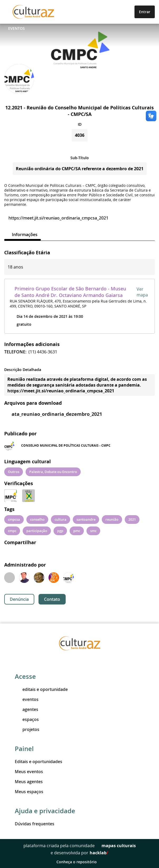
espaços (27, 719)
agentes (27, 709)
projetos (27, 729)
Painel (24, 749)
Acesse (25, 676)
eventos (27, 699)
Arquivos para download (33, 403)
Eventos (16, 28)
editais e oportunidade (41, 689)
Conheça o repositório (79, 862)
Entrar (145, 12)
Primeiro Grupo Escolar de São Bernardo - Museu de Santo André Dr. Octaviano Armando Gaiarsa (70, 292)
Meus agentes (29, 782)
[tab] (23, 235)
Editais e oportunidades (38, 762)
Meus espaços (29, 792)
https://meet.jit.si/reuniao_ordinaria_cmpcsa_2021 (56, 218)
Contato (52, 599)
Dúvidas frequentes (35, 824)
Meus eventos (29, 772)
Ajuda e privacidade (45, 811)
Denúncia (19, 599)
